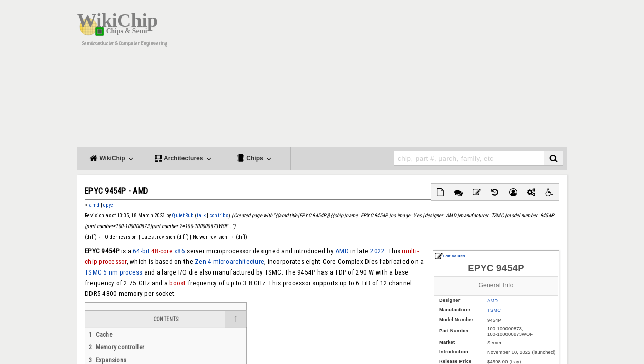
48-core (162, 251)
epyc (108, 205)
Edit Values (450, 256)
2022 (377, 251)
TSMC (494, 310)
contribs (219, 216)
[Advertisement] (403, 76)
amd (94, 205)
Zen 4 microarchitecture (229, 262)
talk (201, 216)
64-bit (141, 251)
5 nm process (123, 272)
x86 (180, 251)
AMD (493, 301)
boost (177, 283)
